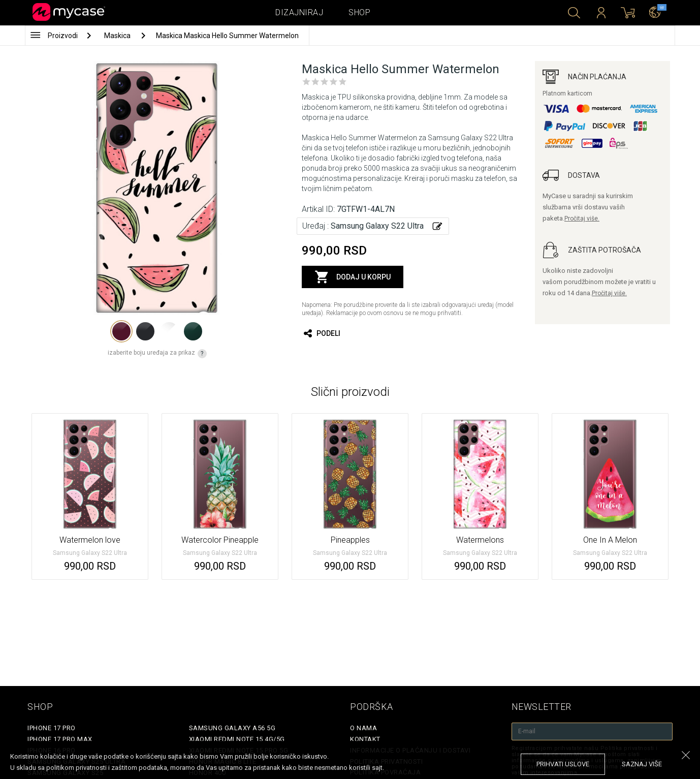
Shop (359, 12)
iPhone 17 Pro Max (60, 739)
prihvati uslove (563, 764)
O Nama (363, 728)
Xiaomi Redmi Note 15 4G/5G (237, 739)
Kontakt (365, 739)
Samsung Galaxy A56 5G (232, 728)
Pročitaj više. (582, 219)
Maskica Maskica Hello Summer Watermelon (227, 36)
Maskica (118, 36)
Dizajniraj (299, 12)
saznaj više (642, 764)
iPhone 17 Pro (52, 728)
